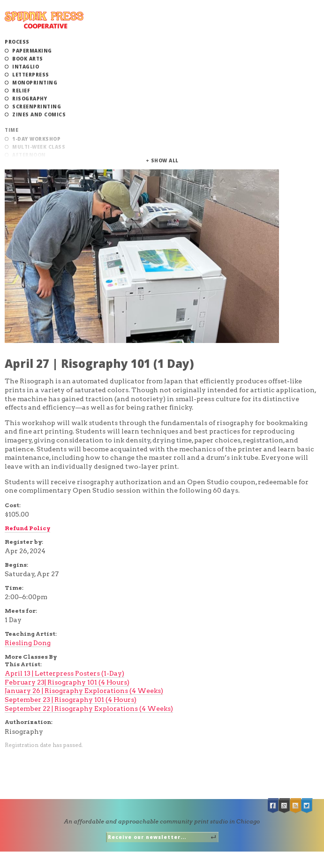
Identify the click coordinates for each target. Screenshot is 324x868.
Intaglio (26, 67)
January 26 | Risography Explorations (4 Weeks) (84, 691)
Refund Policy (27, 528)
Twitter (307, 806)
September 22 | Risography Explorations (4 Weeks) (89, 708)
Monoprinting (35, 83)
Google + (285, 806)
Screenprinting (37, 107)
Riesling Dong (28, 643)
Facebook (273, 806)
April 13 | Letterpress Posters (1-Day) (64, 673)
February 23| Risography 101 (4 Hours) (67, 682)
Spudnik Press (44, 20)
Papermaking (32, 51)
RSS (296, 806)
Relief (21, 91)
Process (17, 42)
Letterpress (31, 75)
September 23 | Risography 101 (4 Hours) (71, 700)
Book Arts (28, 59)
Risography (30, 99)
